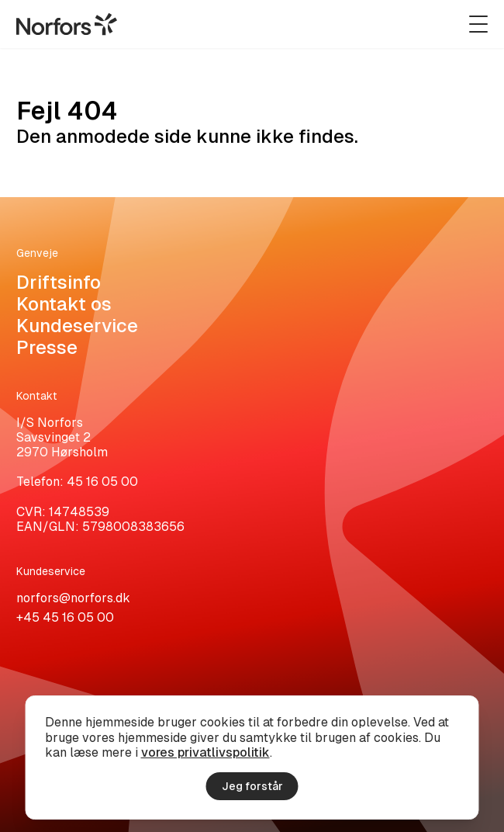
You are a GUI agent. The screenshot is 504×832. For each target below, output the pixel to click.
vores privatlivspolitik (205, 752)
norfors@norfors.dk (73, 598)
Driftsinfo (59, 282)
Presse (47, 347)
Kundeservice (77, 326)
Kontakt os (64, 304)
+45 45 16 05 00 (65, 617)
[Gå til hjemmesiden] (67, 24)
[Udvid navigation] (478, 24)
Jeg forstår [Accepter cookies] (252, 786)
